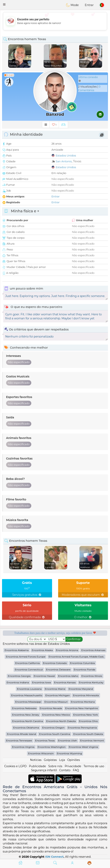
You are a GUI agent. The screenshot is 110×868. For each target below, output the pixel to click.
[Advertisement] (55, 21)
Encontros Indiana (18, 682)
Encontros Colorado (55, 663)
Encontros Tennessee (19, 740)
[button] (4, 4)
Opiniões (74, 760)
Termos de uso (94, 766)
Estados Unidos (66, 155)
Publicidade (37, 766)
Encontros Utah (67, 740)
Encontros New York (86, 715)
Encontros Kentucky (91, 682)
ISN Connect (54, 857)
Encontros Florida (84, 669)
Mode (72, 5)
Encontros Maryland (81, 689)
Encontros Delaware (58, 669)
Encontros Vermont (92, 740)
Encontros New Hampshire (82, 708)
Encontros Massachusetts (27, 695)
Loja (62, 760)
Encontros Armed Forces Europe (26, 657)
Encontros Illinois (92, 676)
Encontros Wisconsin (41, 753)
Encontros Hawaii (44, 676)
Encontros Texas (45, 740)
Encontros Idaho (68, 676)
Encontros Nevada (51, 708)
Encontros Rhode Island (21, 734)
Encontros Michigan (58, 695)
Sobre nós (55, 766)
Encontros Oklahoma (26, 728)
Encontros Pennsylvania (82, 728)
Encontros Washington (52, 747)
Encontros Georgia (19, 676)
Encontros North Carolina (28, 721)
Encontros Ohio (88, 721)
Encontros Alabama (17, 650)
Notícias (36, 760)
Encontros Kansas (65, 682)
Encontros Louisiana (29, 689)
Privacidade (73, 766)
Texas (77, 161)
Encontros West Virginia (83, 747)
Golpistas (50, 760)
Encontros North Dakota (61, 721)
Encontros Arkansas (93, 650)
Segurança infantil (44, 770)
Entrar (89, 5)
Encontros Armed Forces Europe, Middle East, (76, 657)
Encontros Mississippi (28, 702)
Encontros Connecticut (29, 669)
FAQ (76, 770)
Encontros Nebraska (24, 708)
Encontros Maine (55, 689)
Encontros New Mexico (56, 715)
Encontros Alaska (42, 650)
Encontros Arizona (67, 650)
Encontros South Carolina (55, 734)
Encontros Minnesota (86, 695)
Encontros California (27, 663)
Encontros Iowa (41, 682)
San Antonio (64, 161)
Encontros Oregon (53, 728)
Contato (65, 770)
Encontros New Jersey (26, 715)
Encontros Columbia (82, 663)
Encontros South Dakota (88, 734)
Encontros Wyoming (69, 753)
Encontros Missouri (56, 702)
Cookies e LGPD (15, 766)
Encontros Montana (83, 702)
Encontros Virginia (23, 747)
